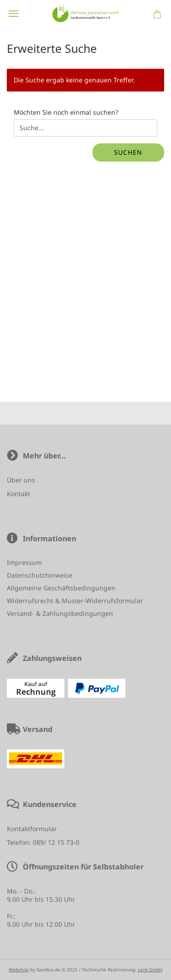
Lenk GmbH (150, 970)
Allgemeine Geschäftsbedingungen (61, 588)
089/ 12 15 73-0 (56, 842)
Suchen (128, 152)
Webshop (19, 970)
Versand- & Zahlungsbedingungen (60, 613)
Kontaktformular (32, 829)
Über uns (21, 480)
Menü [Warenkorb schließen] (14, 14)
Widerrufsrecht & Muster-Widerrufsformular (75, 601)
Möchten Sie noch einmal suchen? (66, 112)
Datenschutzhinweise (40, 575)
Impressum (24, 562)
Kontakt (18, 494)
